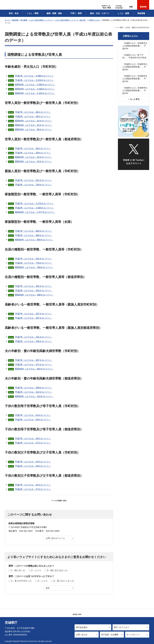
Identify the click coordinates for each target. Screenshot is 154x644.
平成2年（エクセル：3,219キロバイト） (35, 80)
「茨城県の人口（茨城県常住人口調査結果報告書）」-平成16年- (135, 67)
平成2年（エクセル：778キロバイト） (34, 263)
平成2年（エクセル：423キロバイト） (34, 291)
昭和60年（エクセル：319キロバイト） (34, 396)
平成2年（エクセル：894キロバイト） (34, 235)
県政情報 (15, 20)
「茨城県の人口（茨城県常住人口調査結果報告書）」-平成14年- (135, 91)
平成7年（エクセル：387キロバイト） (34, 360)
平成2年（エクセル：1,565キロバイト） (35, 208)
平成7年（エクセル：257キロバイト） (34, 314)
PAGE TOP (77, 614)
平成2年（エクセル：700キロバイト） (34, 185)
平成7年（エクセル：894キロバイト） (34, 231)
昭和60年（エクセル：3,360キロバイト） (35, 85)
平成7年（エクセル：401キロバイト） (34, 286)
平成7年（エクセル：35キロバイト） (33, 439)
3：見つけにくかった (64, 581)
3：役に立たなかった (57, 570)
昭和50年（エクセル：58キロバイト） (34, 130)
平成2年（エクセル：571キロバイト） (34, 365)
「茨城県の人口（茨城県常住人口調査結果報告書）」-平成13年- (135, 79)
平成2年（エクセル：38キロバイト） (33, 153)
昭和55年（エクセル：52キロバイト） (34, 125)
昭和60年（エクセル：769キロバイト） (34, 267)
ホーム (7, 20)
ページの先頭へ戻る (59, 501)
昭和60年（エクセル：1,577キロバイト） (35, 212)
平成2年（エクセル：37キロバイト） (33, 443)
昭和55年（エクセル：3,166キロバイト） (35, 89)
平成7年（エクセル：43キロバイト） (33, 462)
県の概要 (24, 20)
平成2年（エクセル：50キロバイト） (33, 420)
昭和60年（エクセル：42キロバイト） (34, 157)
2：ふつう (36, 570)
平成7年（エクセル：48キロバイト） (33, 112)
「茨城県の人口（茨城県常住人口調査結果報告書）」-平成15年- (135, 46)
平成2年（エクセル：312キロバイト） (34, 392)
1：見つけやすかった (22, 581)
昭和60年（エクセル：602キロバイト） (34, 369)
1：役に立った (18, 570)
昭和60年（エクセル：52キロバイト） (34, 121)
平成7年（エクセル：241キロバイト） (34, 337)
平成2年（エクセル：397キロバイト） (34, 318)
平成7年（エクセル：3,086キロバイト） (35, 76)
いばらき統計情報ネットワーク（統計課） (71, 20)
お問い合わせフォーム (55, 538)
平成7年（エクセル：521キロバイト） (34, 180)
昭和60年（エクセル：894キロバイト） (34, 240)
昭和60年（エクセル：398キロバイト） (34, 295)
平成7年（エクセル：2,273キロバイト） (35, 204)
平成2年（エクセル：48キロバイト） (33, 116)
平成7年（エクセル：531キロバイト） (34, 259)
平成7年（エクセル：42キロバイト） (33, 415)
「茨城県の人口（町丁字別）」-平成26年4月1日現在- (135, 56)
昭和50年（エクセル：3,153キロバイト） (35, 93)
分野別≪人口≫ (94, 20)
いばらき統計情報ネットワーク (41, 20)
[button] (119, 5)
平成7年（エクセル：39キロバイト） (33, 148)
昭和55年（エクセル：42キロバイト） (34, 162)
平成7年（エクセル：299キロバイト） (34, 388)
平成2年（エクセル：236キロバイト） (34, 341)
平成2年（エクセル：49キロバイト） (33, 466)
